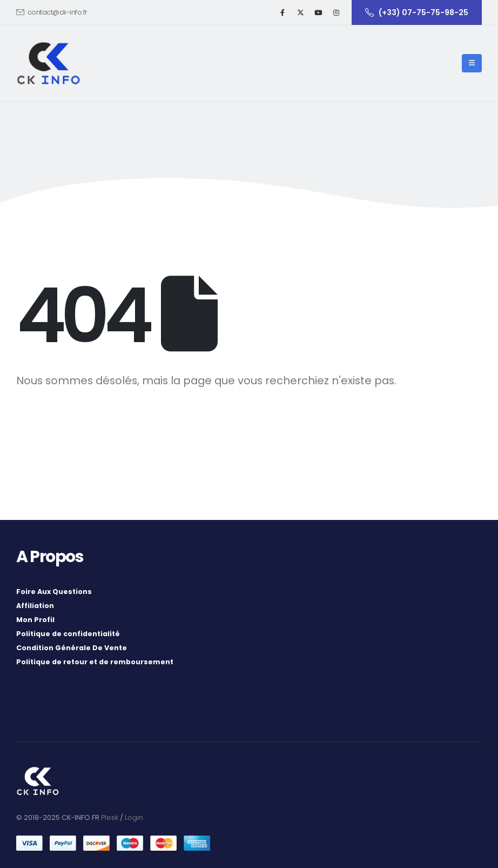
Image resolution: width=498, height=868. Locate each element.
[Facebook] (282, 12)
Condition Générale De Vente (72, 648)
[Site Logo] (49, 63)
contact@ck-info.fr (52, 12)
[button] (472, 63)
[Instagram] (336, 12)
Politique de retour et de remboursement (95, 662)
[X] (300, 12)
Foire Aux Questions (54, 592)
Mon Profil (35, 620)
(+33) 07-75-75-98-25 (417, 12)
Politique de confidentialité (68, 634)
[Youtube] (318, 12)
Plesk (110, 817)
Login (134, 817)
